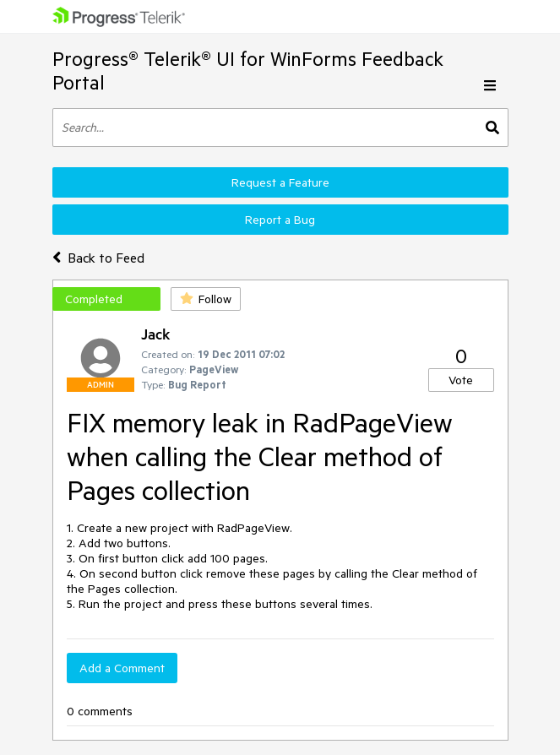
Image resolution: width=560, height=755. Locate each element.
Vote (461, 380)
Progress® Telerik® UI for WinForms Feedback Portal (248, 71)
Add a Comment (122, 668)
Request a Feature (280, 182)
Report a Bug (280, 220)
